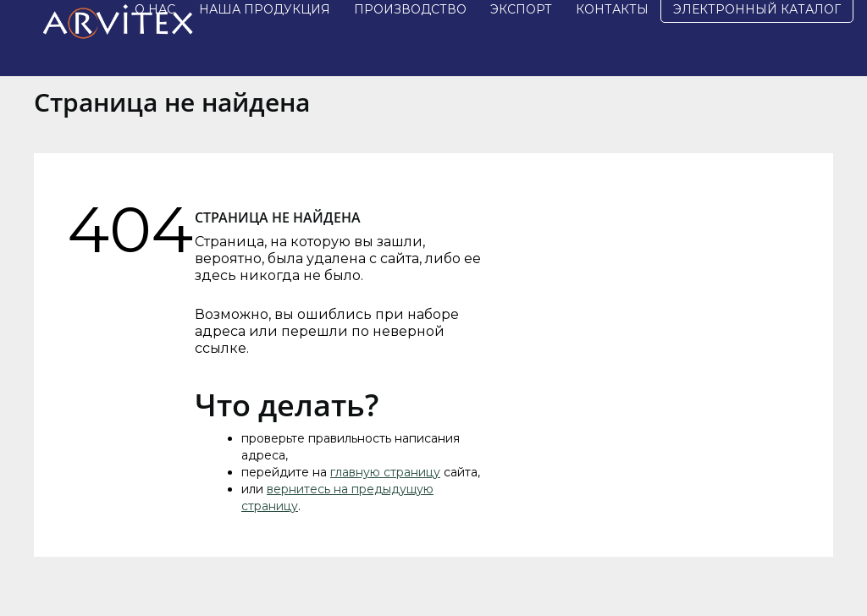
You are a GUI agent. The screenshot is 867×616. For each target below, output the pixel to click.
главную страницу (385, 472)
